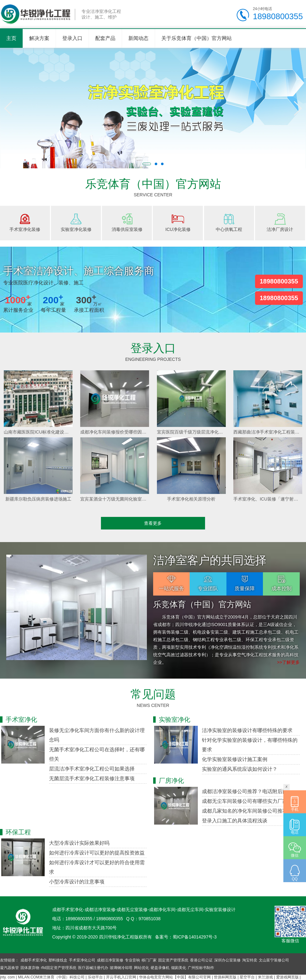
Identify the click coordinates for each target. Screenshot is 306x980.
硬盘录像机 (160, 968)
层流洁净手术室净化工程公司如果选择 (92, 769)
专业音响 (132, 960)
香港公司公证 (201, 960)
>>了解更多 (288, 662)
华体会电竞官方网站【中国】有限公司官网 (175, 977)
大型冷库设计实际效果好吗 (79, 843)
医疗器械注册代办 (93, 968)
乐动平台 (95, 977)
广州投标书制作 (201, 968)
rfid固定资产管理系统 (59, 968)
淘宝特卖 (250, 960)
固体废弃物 (30, 968)
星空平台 (247, 977)
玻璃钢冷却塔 (121, 968)
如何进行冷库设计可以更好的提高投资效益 (97, 853)
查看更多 (153, 523)
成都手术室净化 (34, 960)
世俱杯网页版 (225, 977)
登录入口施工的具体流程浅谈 (235, 821)
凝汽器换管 (9, 968)
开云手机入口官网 (121, 977)
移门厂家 (149, 960)
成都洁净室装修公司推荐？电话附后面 (245, 791)
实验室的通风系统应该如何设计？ (240, 769)
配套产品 (105, 38)
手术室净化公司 (82, 960)
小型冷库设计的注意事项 (77, 882)
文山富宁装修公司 (274, 960)
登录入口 (72, 38)
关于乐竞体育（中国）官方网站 (197, 38)
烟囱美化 (179, 968)
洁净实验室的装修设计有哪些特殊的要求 (247, 730)
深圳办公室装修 (227, 960)
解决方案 (39, 38)
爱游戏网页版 (287, 977)
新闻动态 (138, 38)
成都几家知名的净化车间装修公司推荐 (245, 811)
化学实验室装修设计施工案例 (235, 759)
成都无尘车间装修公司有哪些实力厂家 (245, 801)
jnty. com (7, 977)
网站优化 (142, 968)
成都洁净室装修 (110, 960)
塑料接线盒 (58, 960)
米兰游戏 (265, 977)
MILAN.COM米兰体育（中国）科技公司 (51, 977)
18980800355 (279, 281)
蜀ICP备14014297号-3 (195, 937)
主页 (11, 38)
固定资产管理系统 (173, 960)
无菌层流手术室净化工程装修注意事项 (92, 778)
